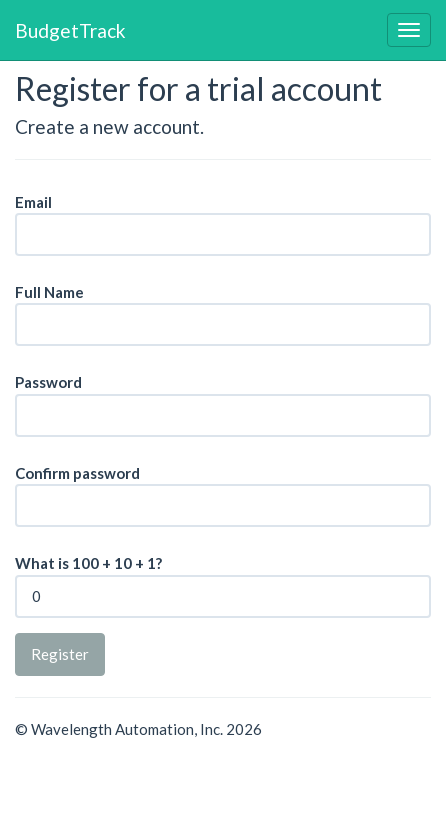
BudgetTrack (70, 29)
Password (48, 382)
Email (33, 202)
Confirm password (77, 473)
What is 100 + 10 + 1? (88, 563)
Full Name (49, 292)
